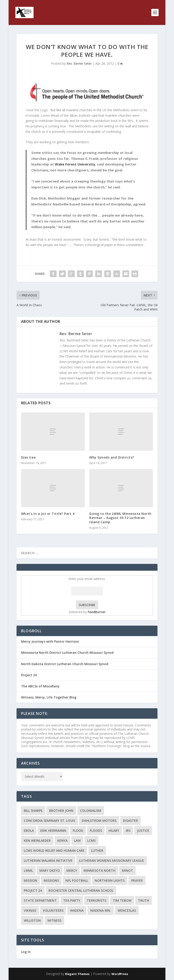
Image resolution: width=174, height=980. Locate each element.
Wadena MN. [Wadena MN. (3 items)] (101, 910)
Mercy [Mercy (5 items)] (72, 870)
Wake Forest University (75, 164)
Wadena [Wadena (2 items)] (77, 910)
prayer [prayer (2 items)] (137, 880)
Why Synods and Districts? (112, 457)
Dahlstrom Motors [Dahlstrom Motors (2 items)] (99, 821)
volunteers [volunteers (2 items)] (53, 910)
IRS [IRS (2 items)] (128, 831)
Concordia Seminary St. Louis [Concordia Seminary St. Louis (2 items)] (50, 821)
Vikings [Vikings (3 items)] (30, 910)
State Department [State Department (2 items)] (40, 900)
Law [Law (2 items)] (77, 841)
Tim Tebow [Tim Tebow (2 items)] (122, 900)
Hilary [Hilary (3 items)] (114, 831)
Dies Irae (28, 457)
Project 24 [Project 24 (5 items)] (33, 890)
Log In (26, 952)
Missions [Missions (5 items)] (51, 880)
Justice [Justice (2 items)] (143, 831)
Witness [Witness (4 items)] (54, 920)
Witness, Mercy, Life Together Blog (49, 697)
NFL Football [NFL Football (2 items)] (77, 880)
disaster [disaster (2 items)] (130, 821)
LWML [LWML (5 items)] (28, 870)
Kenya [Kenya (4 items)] (62, 841)
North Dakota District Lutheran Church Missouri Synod (65, 664)
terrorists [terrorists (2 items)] (97, 900)
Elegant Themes (77, 974)
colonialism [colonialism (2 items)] (91, 811)
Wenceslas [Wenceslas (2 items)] (127, 910)
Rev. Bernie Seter (79, 63)
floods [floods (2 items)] (96, 831)
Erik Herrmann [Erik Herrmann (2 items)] (53, 831)
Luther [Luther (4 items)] (97, 850)
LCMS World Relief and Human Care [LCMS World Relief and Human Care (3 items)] (54, 850)
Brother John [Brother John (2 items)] (61, 811)
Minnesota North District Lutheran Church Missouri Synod (67, 653)
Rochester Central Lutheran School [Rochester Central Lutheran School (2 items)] (81, 890)
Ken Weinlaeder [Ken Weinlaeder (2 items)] (37, 841)
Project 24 (29, 675)
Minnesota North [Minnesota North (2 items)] (99, 870)
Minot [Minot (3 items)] (127, 870)
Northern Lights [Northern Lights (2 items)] (110, 880)
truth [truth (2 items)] (144, 900)
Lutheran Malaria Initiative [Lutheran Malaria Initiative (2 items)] (48, 860)
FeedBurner (97, 612)
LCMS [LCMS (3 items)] (91, 841)
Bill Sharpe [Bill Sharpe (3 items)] (33, 811)
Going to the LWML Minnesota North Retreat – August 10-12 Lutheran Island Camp (120, 518)
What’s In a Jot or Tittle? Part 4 (48, 514)
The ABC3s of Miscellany (40, 686)
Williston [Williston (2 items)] (32, 920)
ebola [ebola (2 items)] (29, 831)
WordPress (120, 974)
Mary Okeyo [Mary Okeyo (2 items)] (50, 870)
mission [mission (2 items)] (30, 880)
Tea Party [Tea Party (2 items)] (72, 900)
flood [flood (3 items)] (78, 831)
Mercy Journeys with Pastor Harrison (50, 641)
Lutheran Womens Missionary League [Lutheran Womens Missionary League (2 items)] (112, 860)
